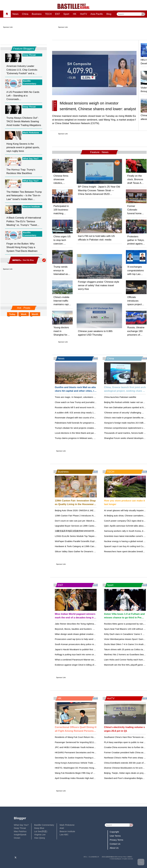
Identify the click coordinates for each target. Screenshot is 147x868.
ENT (58, 14)
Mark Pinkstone (67, 825)
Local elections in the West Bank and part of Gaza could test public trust (89, 433)
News (16, 14)
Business (37, 14)
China (25, 14)
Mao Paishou (20, 831)
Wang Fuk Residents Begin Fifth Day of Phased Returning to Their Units (89, 773)
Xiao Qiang (39, 838)
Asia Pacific (97, 14)
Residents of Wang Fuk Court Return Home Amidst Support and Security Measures (95, 737)
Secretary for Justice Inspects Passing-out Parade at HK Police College (89, 758)
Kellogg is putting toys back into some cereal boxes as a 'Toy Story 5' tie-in (90, 654)
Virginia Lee (40, 834)
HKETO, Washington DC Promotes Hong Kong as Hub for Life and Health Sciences (95, 768)
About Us (114, 848)
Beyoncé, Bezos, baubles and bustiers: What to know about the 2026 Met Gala (93, 629)
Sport (66, 14)
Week (24, 314)
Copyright (114, 832)
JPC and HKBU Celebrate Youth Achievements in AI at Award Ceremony (89, 747)
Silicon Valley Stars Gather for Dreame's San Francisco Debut (84, 551)
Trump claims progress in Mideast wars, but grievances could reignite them (91, 438)
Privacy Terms (116, 840)
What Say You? (21, 825)
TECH (48, 14)
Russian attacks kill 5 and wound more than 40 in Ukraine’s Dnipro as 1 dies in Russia (96, 407)
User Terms (115, 836)
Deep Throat (20, 828)
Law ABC (64, 834)
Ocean (17, 838)
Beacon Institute (67, 831)
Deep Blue (39, 828)
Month (35, 314)
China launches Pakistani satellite (120, 397)
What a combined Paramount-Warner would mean (79, 660)
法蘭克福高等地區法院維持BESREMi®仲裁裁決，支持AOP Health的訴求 (90, 531)
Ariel (62, 828)
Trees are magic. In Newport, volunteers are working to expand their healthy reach (94, 397)
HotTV (84, 14)
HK (75, 14)
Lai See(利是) (41, 831)
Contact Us (115, 844)
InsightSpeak (20, 834)
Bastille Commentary (44, 825)
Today (12, 314)
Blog (109, 14)
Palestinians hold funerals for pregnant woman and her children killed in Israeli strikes (96, 423)
